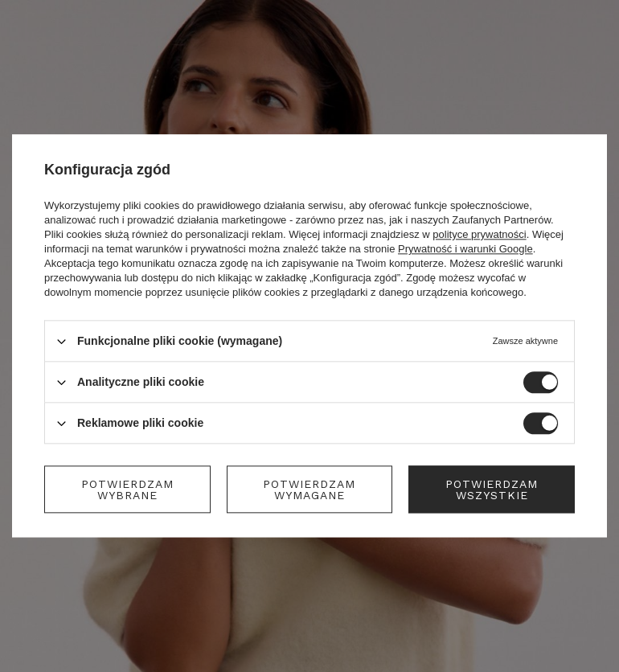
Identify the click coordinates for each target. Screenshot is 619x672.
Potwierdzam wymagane (309, 490)
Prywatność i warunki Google (465, 249)
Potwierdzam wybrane (127, 490)
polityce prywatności (479, 234)
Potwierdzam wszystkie (492, 490)
